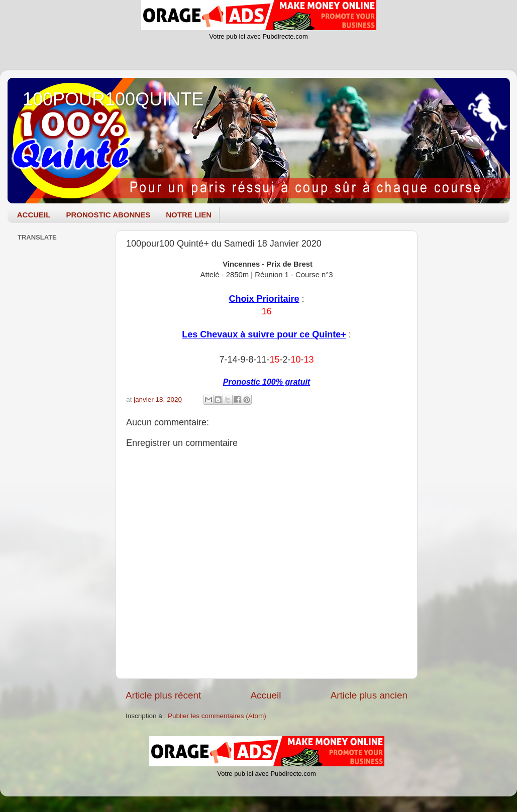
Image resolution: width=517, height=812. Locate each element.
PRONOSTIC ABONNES (108, 215)
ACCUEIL (34, 215)
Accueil (266, 695)
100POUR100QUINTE (113, 99)
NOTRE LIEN (189, 215)
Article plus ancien (369, 695)
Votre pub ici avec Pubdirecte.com (258, 36)
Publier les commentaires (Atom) (217, 716)
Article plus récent (163, 695)
